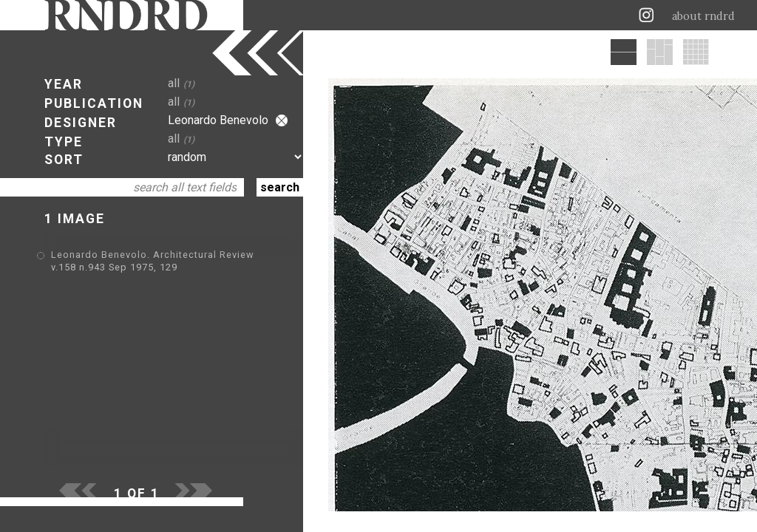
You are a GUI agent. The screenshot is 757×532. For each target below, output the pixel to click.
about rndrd (703, 16)
